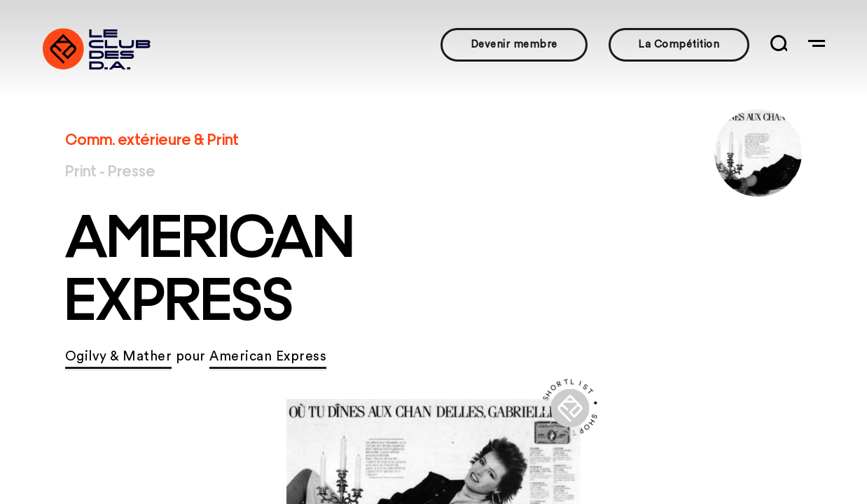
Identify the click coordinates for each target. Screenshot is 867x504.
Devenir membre (514, 44)
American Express (268, 357)
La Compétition (679, 44)
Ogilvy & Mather (119, 357)
